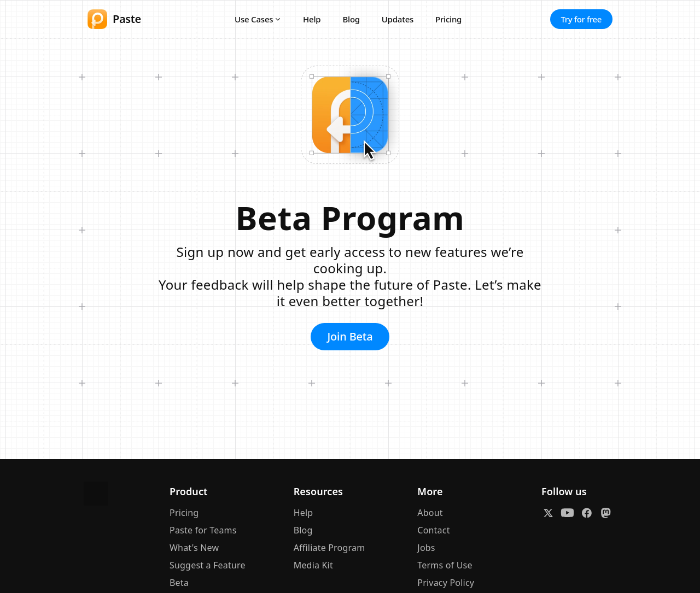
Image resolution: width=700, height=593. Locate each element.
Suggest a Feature (208, 565)
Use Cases (254, 19)
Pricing (448, 19)
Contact (433, 530)
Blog (351, 19)
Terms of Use (445, 565)
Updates (398, 19)
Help (312, 19)
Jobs (426, 548)
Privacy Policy (446, 583)
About (430, 513)
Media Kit (313, 565)
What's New (194, 548)
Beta (179, 583)
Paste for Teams (203, 530)
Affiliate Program (329, 548)
